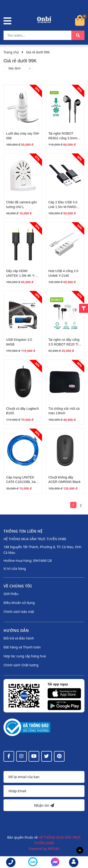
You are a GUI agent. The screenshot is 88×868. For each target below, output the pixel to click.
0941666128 (42, 561)
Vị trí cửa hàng (15, 569)
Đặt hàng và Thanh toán (22, 647)
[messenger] (33, 862)
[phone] (11, 862)
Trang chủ (11, 52)
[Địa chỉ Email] (44, 791)
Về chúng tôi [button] (18, 586)
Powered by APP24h (44, 849)
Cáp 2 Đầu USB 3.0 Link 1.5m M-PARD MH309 (63, 207)
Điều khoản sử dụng (19, 603)
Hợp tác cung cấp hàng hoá (25, 656)
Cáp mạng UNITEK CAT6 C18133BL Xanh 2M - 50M (23, 482)
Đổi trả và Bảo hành (19, 638)
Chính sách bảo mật (19, 612)
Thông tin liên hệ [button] (23, 531)
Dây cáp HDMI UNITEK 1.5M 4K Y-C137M (21, 275)
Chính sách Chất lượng (21, 665)
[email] (74, 862)
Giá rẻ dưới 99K (38, 52)
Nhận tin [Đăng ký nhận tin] (44, 805)
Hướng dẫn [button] (16, 631)
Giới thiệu (11, 594)
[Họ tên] (44, 777)
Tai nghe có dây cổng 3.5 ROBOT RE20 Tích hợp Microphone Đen (65, 344)
